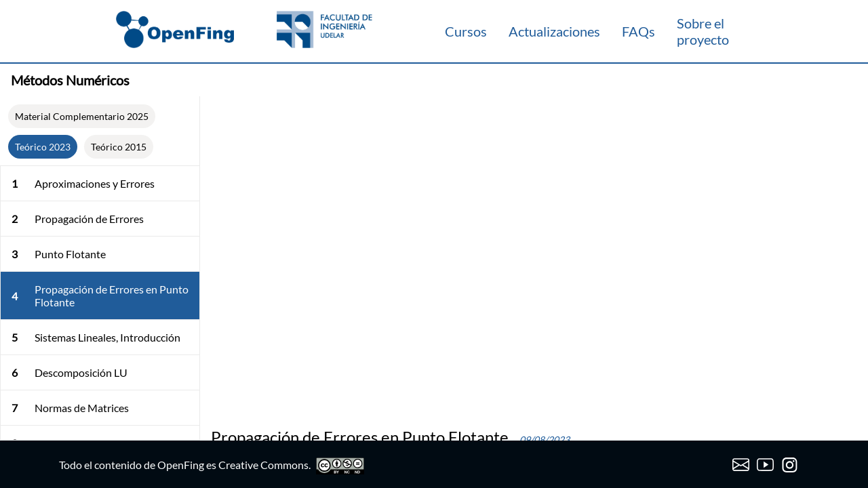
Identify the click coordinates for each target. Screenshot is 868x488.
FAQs (638, 31)
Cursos (466, 31)
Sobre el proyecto (703, 31)
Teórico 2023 (43, 147)
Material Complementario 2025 (82, 116)
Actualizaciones (554, 31)
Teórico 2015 (119, 147)
